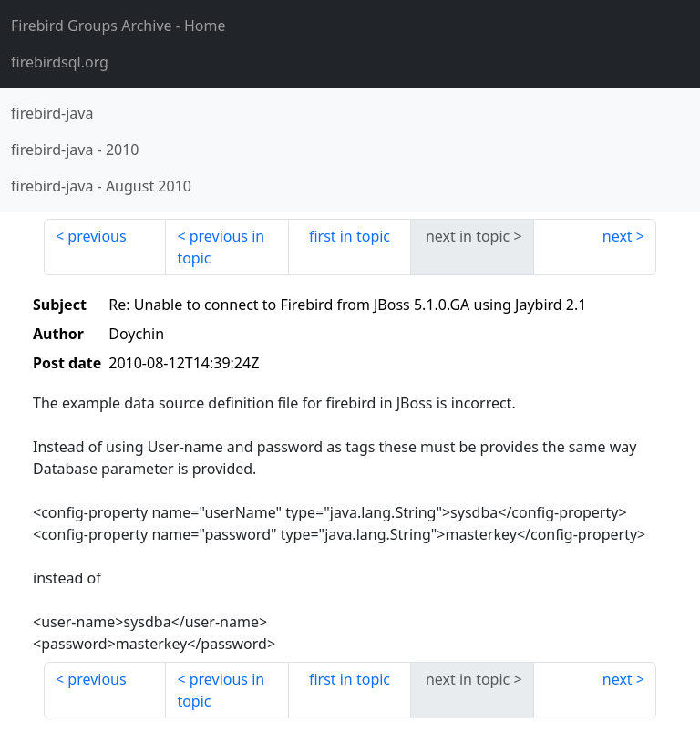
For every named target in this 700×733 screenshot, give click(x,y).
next (618, 236)
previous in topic (221, 247)
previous (97, 236)
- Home (118, 26)
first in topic (350, 236)
